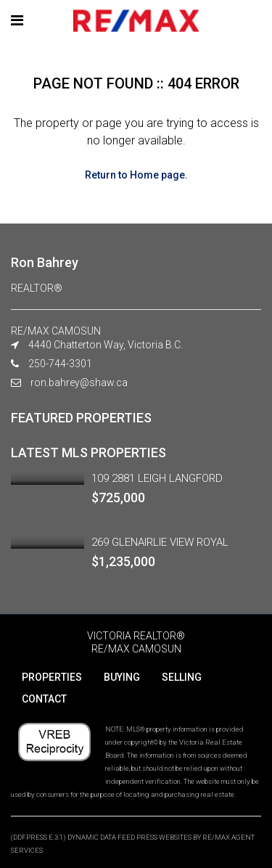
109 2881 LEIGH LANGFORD (157, 478)
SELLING (182, 677)
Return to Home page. (136, 175)
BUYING (122, 677)
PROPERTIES (52, 677)
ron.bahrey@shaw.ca (79, 382)
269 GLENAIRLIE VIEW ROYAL (160, 542)
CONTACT (44, 699)
